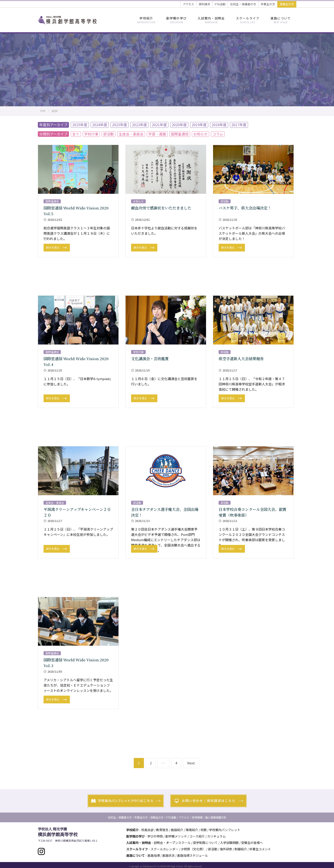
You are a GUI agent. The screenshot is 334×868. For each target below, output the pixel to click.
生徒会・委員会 (131, 134)
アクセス (188, 4)
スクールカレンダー (164, 849)
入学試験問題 (229, 843)
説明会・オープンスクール (172, 843)
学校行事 (91, 134)
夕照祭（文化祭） (193, 849)
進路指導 (154, 855)
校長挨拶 (147, 830)
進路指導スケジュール (192, 855)
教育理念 (162, 830)
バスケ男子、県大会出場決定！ (246, 208)
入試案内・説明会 (211, 20)
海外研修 (226, 849)
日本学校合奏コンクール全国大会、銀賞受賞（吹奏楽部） (252, 512)
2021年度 (159, 125)
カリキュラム (216, 836)
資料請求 (204, 4)
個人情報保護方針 (216, 817)
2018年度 (219, 125)
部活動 (109, 134)
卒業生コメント (260, 849)
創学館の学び (176, 20)
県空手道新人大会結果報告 (242, 358)
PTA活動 (220, 4)
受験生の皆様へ (252, 843)
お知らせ (200, 134)
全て (76, 134)
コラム (218, 134)
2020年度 (179, 125)
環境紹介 (192, 830)
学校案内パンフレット (225, 830)
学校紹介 (146, 20)
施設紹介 (177, 830)
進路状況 (168, 855)
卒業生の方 (268, 4)
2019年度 (199, 125)
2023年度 (120, 125)
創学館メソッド (176, 836)
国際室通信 (180, 134)
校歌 (204, 830)
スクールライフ (248, 20)
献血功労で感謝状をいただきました (163, 208)
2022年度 (139, 125)
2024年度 (100, 125)
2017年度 (239, 125)
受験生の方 (287, 4)
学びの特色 (155, 836)
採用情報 (197, 817)
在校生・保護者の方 (243, 4)
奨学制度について (205, 843)
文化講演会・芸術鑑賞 (151, 358)
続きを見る (53, 247)
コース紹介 (197, 836)
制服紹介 (241, 849)
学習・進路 (157, 134)
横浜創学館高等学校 (58, 832)
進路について (281, 20)
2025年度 (80, 125)
